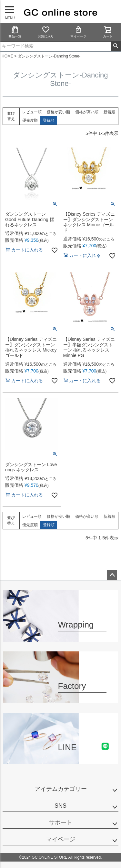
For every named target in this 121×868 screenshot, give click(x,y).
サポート (61, 822)
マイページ (78, 32)
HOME (7, 56)
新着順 (109, 112)
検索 (116, 46)
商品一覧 (15, 32)
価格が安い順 (58, 112)
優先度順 (30, 120)
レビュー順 (32, 112)
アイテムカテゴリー (61, 789)
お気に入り (46, 32)
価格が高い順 (87, 112)
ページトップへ (112, 575)
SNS (60, 806)
